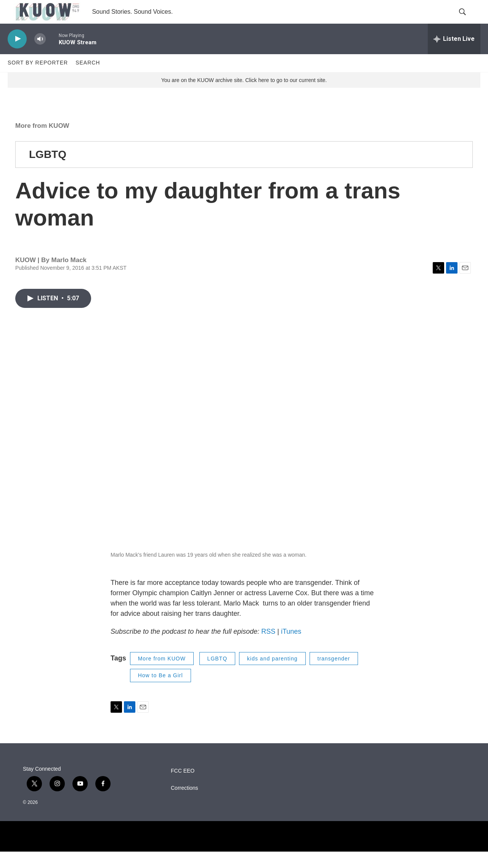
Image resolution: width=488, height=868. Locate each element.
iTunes (291, 648)
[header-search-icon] (468, 20)
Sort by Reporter (38, 79)
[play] (17, 56)
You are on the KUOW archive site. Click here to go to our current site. (244, 97)
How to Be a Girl (161, 692)
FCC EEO (183, 787)
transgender (334, 675)
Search (88, 79)
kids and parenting (272, 675)
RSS (268, 648)
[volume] (40, 56)
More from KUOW (42, 142)
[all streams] (454, 55)
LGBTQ (48, 171)
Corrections (185, 804)
